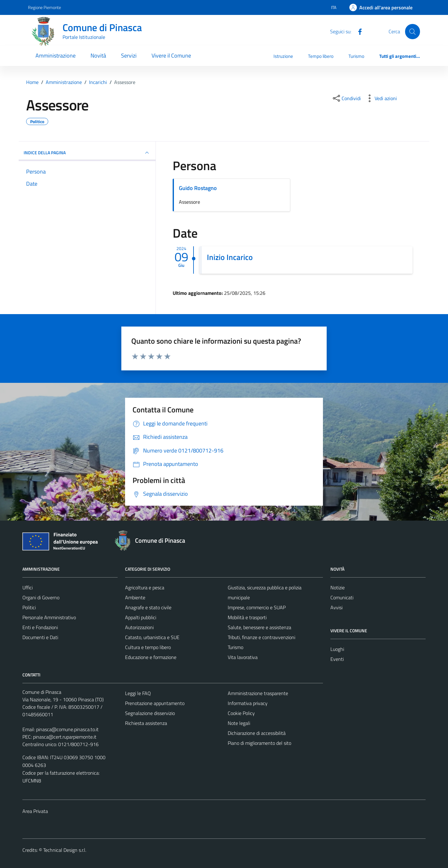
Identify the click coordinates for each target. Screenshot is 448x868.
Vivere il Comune (171, 56)
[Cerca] (413, 31)
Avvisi (336, 607)
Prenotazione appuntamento (155, 703)
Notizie (338, 587)
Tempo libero (321, 56)
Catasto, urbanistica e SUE (152, 637)
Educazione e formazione (151, 657)
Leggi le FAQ (138, 693)
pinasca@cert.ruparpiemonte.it (65, 737)
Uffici (28, 587)
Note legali (239, 723)
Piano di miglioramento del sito (259, 743)
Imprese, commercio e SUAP (257, 607)
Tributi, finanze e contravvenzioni (261, 637)
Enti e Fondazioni (40, 627)
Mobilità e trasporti (247, 617)
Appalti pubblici (141, 617)
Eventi (337, 659)
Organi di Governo (41, 597)
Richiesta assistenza (146, 723)
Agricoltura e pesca (145, 587)
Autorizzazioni (139, 627)
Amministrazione (56, 56)
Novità (98, 56)
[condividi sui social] (346, 98)
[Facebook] (357, 31)
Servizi (129, 56)
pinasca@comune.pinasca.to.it (67, 729)
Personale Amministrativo (49, 617)
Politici (29, 607)
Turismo (356, 56)
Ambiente (135, 597)
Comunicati (342, 597)
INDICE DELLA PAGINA (87, 153)
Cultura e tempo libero (148, 647)
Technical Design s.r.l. (65, 850)
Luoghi (337, 649)
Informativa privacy (248, 703)
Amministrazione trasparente (258, 693)
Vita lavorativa (243, 657)
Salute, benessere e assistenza (259, 627)
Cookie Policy (241, 713)
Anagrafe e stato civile (148, 607)
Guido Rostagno (198, 188)
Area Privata (35, 811)
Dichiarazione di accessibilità (257, 733)
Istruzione (283, 56)
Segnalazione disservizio (150, 713)
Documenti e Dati (40, 637)
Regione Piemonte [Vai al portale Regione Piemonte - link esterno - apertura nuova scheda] (44, 7)
